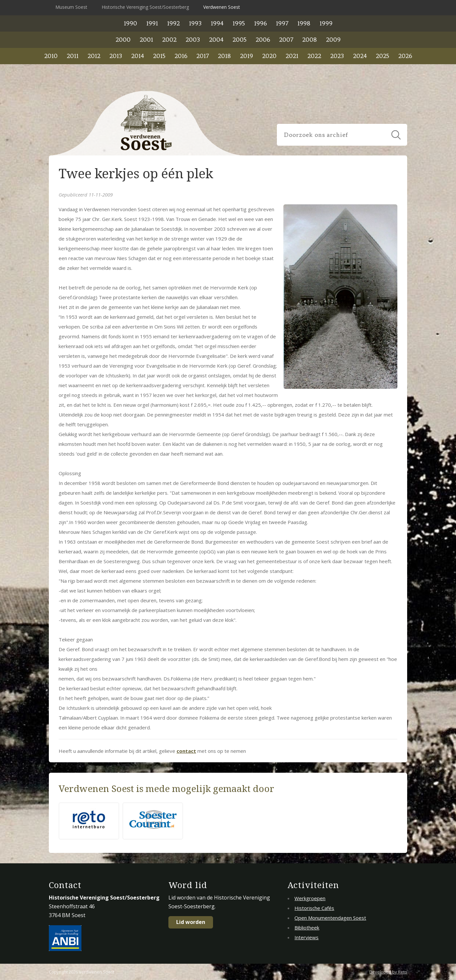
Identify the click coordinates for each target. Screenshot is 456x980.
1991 (152, 23)
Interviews (306, 937)
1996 (260, 23)
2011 (73, 56)
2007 (286, 40)
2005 (240, 40)
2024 (360, 56)
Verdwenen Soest (222, 7)
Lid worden (191, 922)
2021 (292, 56)
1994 (217, 23)
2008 (310, 40)
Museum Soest (71, 7)
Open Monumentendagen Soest (330, 918)
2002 (169, 40)
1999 (326, 23)
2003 (193, 40)
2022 (314, 56)
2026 (405, 56)
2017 (203, 56)
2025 (383, 56)
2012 (94, 56)
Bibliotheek (307, 928)
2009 (333, 40)
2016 (181, 56)
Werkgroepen (310, 898)
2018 (224, 56)
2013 (116, 56)
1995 (239, 23)
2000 (123, 40)
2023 (337, 56)
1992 (173, 23)
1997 (282, 23)
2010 (51, 56)
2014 (138, 56)
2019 (247, 56)
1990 (130, 23)
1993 (195, 23)
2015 (159, 56)
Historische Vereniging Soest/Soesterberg (145, 7)
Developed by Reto (388, 972)
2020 (269, 56)
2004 (216, 40)
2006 (263, 40)
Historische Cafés (314, 908)
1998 (304, 23)
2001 (146, 40)
